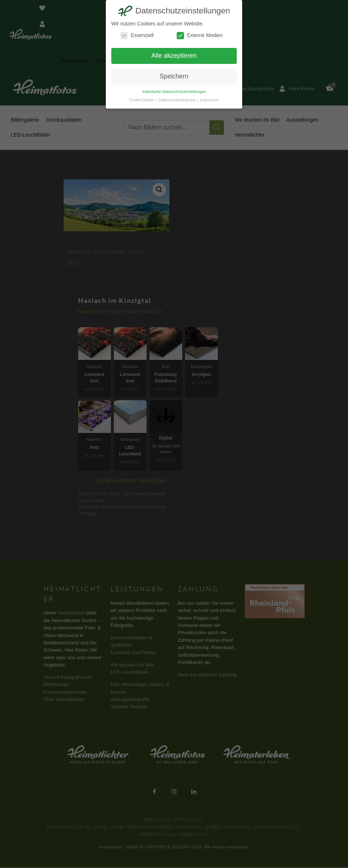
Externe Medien (200, 35)
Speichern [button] (174, 76)
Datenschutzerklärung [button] (178, 100)
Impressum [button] (209, 100)
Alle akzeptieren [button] (174, 56)
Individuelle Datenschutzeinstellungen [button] (174, 92)
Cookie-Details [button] (142, 100)
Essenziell (137, 35)
